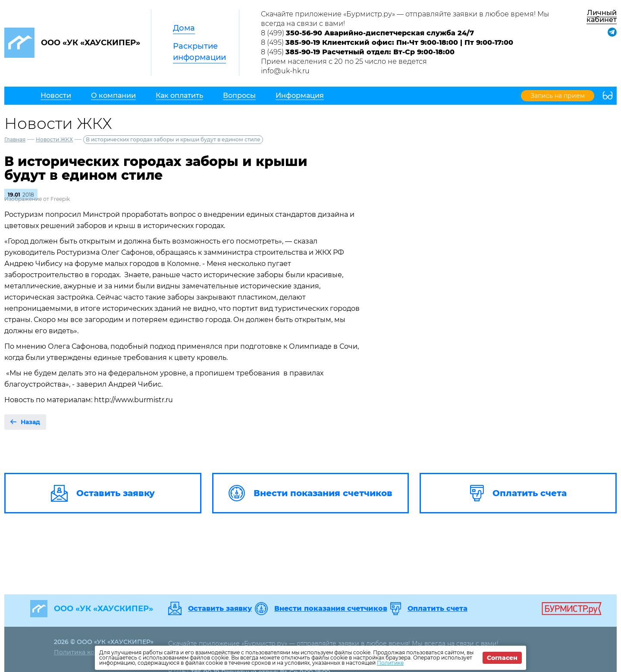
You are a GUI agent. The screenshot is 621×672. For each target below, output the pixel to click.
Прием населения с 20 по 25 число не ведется (344, 61)
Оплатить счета (438, 609)
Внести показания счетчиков (331, 609)
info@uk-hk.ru (285, 71)
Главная (15, 139)
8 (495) (387, 42)
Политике (390, 663)
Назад (30, 422)
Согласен (502, 658)
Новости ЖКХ (54, 139)
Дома (184, 28)
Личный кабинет (602, 16)
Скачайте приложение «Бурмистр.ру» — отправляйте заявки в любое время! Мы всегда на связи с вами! (405, 19)
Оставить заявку (220, 609)
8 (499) (367, 33)
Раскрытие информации (199, 52)
